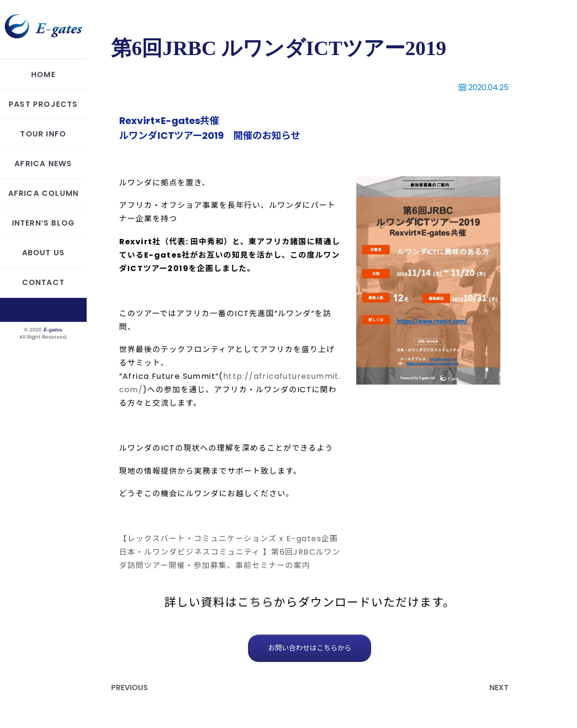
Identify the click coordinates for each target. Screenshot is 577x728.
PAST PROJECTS (43, 104)
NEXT (499, 688)
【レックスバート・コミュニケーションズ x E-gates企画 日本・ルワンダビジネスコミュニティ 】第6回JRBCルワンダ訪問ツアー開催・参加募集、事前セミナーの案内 (230, 552)
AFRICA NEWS (43, 164)
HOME (43, 74)
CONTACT (43, 282)
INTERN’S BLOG (44, 223)
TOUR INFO (43, 134)
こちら (256, 602)
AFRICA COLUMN (44, 193)
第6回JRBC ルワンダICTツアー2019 (279, 48)
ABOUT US (44, 253)
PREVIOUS (130, 688)
